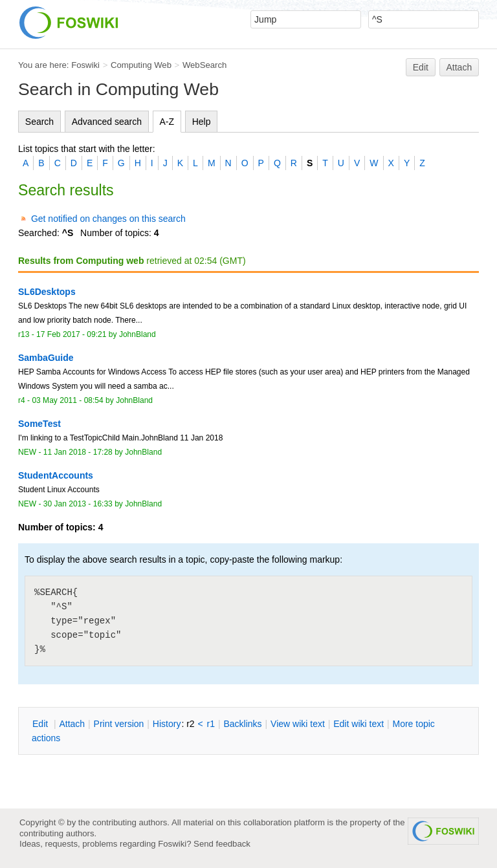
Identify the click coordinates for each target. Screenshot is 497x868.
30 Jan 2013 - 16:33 (78, 504)
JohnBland (138, 334)
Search (39, 122)
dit (41, 724)
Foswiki (85, 65)
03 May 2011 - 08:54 (67, 400)
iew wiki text (298, 724)
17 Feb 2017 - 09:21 (71, 334)
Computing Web (141, 65)
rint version (119, 724)
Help (202, 122)
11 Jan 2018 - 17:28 (78, 452)
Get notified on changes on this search (108, 219)
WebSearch (205, 65)
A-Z (167, 122)
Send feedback (222, 844)
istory (167, 724)
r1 (211, 724)
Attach (459, 67)
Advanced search (107, 122)
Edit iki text (359, 724)
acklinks (242, 724)
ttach (72, 724)
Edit (421, 67)
